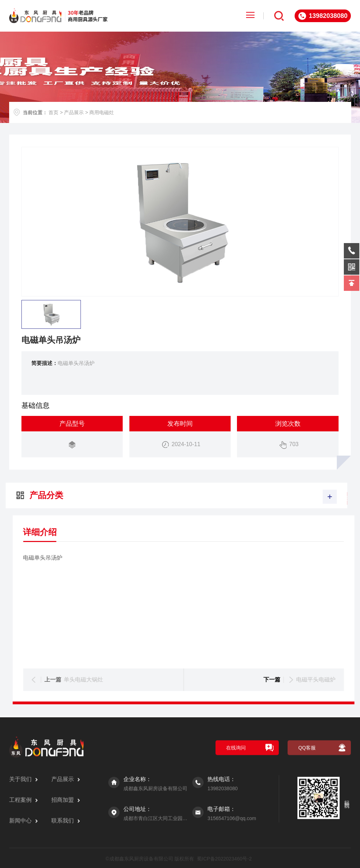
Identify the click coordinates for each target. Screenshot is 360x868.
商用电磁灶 (102, 112)
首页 (53, 112)
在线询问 (236, 848)
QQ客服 (307, 848)
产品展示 (74, 112)
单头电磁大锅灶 (308, 680)
